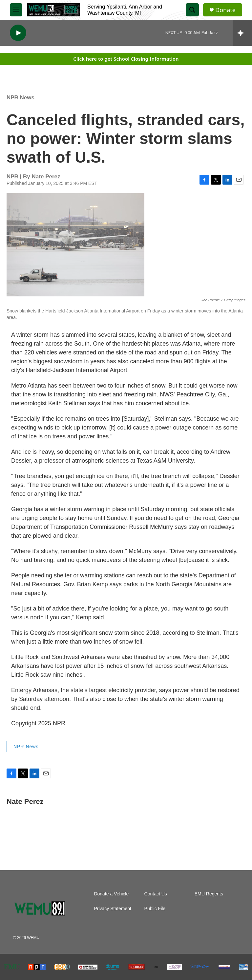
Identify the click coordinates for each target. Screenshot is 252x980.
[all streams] (242, 33)
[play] (18, 33)
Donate (225, 10)
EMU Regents (209, 894)
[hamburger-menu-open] (16, 10)
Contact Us (156, 894)
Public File (155, 909)
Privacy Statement (113, 909)
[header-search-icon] (192, 10)
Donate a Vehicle (111, 894)
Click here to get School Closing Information (126, 59)
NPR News (21, 98)
